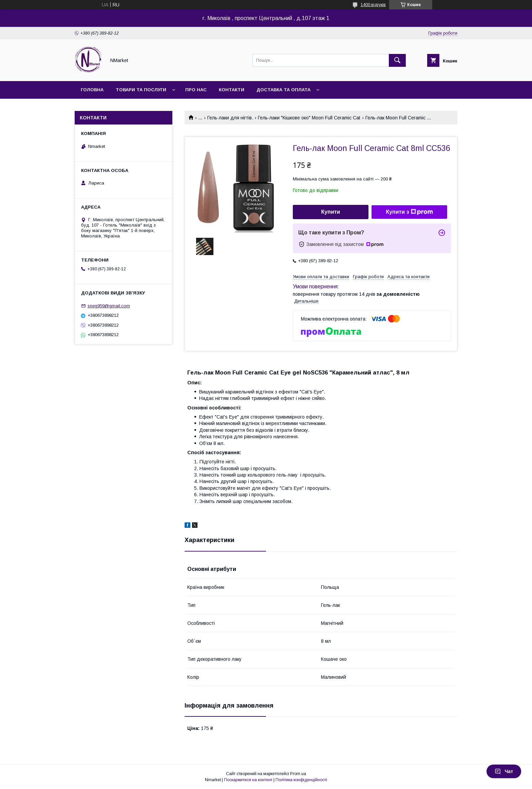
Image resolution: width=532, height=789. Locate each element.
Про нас (196, 90)
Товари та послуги (141, 90)
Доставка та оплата (283, 90)
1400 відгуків (373, 5)
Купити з (409, 212)
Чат (504, 771)
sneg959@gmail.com (109, 306)
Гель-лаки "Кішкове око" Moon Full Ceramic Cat (309, 118)
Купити (331, 212)
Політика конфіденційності (301, 780)
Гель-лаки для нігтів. (230, 118)
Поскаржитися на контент (248, 780)
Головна (92, 90)
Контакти (232, 90)
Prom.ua (298, 774)
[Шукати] (397, 60)
